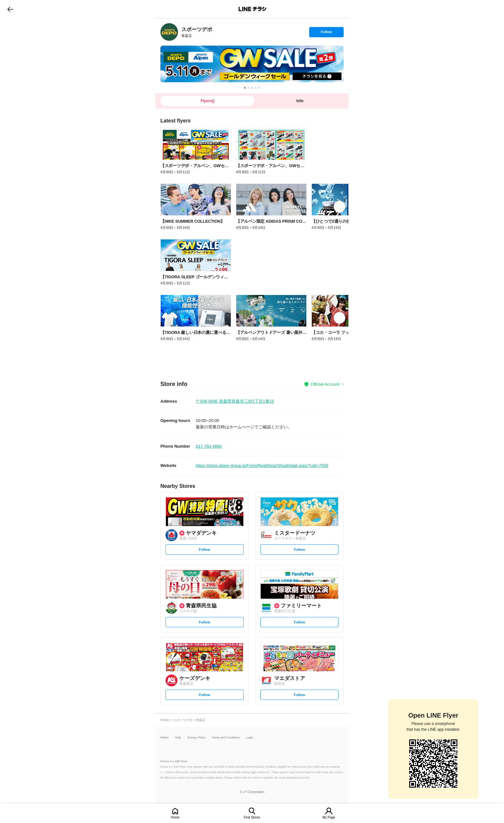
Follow (326, 33)
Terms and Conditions (226, 738)
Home (175, 817)
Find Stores (252, 817)
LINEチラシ (252, 9)
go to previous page (10, 9)
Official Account (325, 384)
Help (178, 738)
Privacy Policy (196, 738)
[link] (169, 32)
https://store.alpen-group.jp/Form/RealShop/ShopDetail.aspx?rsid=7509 (262, 465)
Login (250, 738)
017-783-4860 (209, 446)
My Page (329, 817)
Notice (165, 738)
